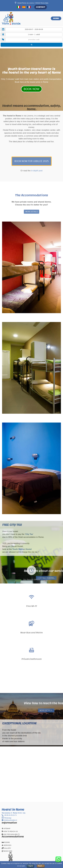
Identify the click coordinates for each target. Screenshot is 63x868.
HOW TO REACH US (10, 831)
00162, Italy (14, 813)
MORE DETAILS (31, 212)
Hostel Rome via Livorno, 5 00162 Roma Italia (31, 3)
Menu (56, 18)
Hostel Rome (41, 69)
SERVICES (7, 845)
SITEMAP (6, 828)
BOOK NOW (7, 851)
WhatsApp (7, 818)
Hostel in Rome (13, 810)
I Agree (30, 866)
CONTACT (41, 7)
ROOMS (6, 842)
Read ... (41, 866)
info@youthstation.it (9, 820)
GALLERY (6, 848)
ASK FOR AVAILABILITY (11, 834)
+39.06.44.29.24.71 (9, 815)
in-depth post (37, 160)
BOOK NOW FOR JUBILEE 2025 (32, 151)
